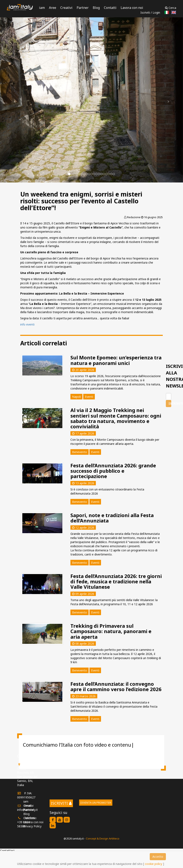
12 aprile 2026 (83, 528)
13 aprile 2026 (83, 483)
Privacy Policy (32, 826)
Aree (53, 8)
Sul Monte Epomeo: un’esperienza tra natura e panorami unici (116, 360)
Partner (83, 8)
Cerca (171, 8)
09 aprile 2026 (83, 594)
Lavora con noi (132, 8)
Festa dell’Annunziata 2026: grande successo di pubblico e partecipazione (113, 471)
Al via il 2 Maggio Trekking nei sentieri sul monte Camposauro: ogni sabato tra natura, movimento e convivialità (116, 418)
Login (156, 12)
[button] (14, 100)
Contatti (110, 8)
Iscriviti (145, 12)
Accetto (158, 857)
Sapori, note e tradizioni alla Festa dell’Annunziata (112, 518)
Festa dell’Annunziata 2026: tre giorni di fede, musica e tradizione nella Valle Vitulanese (116, 581)
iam (42, 8)
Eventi (95, 452)
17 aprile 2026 (83, 433)
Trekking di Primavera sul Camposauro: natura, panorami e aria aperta (111, 631)
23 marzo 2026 (84, 696)
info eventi (27, 324)
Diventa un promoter (96, 803)
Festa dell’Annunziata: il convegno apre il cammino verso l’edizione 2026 (116, 686)
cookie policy (153, 864)
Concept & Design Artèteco (103, 838)
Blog (96, 8)
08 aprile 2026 (83, 644)
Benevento (80, 452)
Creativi (66, 8)
